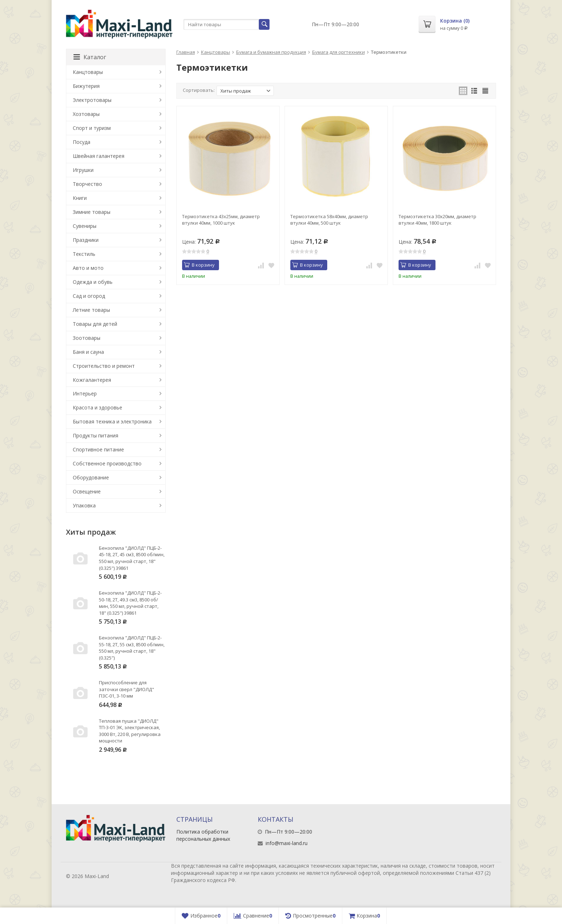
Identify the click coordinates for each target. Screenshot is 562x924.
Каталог (90, 57)
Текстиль (84, 254)
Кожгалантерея (92, 380)
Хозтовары (86, 114)
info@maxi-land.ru (287, 843)
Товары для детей (95, 324)
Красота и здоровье (97, 407)
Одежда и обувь (93, 282)
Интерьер (85, 393)
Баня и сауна (88, 352)
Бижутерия (86, 86)
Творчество (87, 184)
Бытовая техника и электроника (112, 421)
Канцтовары (216, 52)
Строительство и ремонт (104, 366)
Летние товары (91, 310)
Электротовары (92, 100)
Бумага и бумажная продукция (271, 52)
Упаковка (84, 505)
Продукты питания (96, 435)
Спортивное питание (98, 449)
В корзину (199, 265)
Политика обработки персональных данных (203, 835)
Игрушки (83, 170)
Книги (80, 198)
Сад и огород (89, 296)
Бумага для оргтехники (339, 52)
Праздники (86, 240)
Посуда (82, 142)
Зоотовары (87, 338)
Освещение (87, 491)
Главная (186, 52)
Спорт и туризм (92, 128)
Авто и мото (88, 268)
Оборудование (91, 477)
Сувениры (85, 226)
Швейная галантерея (99, 156)
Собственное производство (107, 463)
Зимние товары (92, 212)
